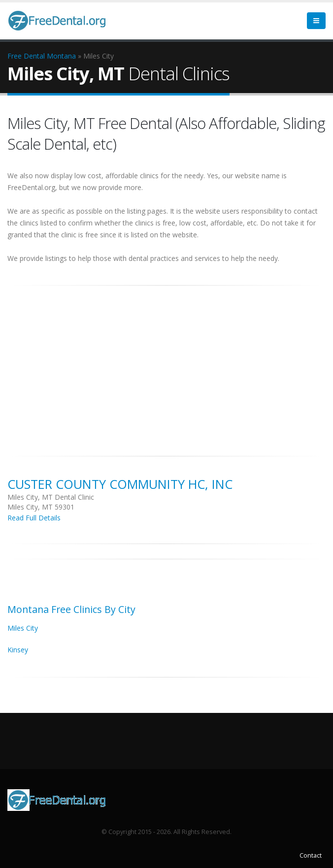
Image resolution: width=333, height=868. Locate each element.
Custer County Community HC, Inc (120, 484)
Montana (61, 56)
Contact (311, 855)
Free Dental (26, 56)
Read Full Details (34, 518)
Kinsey (18, 650)
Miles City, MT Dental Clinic (51, 497)
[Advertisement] (166, 365)
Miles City (23, 628)
